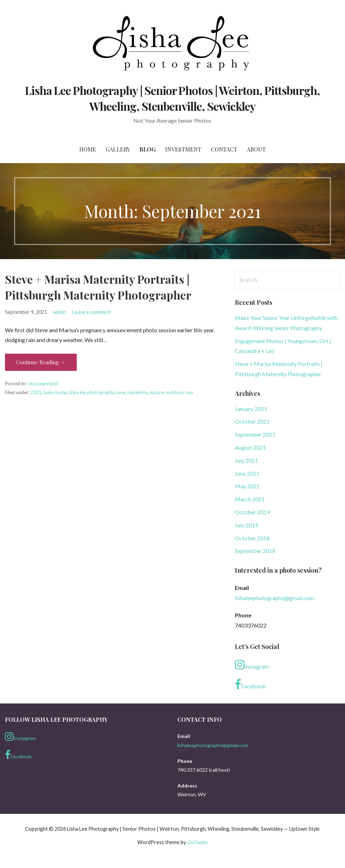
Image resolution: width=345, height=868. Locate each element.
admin (60, 312)
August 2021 (250, 447)
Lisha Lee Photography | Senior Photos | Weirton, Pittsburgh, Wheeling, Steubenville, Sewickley (172, 98)
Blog (148, 149)
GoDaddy (197, 842)
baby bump (56, 392)
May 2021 (247, 486)
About (256, 149)
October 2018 (252, 538)
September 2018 (255, 551)
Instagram (252, 665)
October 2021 (252, 421)
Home (88, 149)
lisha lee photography (92, 392)
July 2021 (246, 460)
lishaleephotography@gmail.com (274, 598)
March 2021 (250, 499)
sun (189, 392)
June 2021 (247, 473)
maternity (137, 392)
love (121, 392)
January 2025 (251, 409)
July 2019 (246, 525)
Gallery (118, 149)
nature (157, 392)
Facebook (250, 684)
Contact (224, 149)
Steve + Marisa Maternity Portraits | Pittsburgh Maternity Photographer (98, 287)
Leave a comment (92, 312)
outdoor (175, 392)
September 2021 (255, 434)
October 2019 (252, 512)
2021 (36, 392)
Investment (183, 149)
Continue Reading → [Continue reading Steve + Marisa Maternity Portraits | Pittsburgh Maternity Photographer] (41, 362)
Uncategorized (42, 384)
